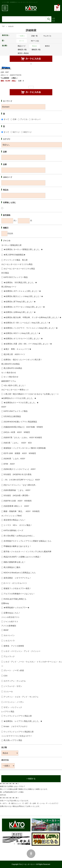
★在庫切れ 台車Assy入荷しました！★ (20, 312)
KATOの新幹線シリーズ (13, 530)
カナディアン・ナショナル (15, 681)
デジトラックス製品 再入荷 (16, 260)
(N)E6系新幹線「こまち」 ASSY (17, 490)
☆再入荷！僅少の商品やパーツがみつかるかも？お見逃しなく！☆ (31, 394)
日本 (15, 119)
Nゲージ (16, 132)
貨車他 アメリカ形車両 (14, 646)
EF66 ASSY (9, 464)
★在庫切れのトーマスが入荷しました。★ (21, 403)
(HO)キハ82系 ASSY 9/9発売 (17, 432)
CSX (6, 676)
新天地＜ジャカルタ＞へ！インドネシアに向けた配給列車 (28, 552)
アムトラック (9, 656)
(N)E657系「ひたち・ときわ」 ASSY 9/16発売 (23, 437)
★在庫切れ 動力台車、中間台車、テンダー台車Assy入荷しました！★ (33, 317)
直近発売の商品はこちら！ (15, 520)
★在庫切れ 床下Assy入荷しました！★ (20, 302)
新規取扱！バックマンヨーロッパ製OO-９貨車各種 (25, 448)
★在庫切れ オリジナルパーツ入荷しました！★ (23, 339)
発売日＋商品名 (23, 53)
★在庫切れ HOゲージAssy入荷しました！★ (22, 333)
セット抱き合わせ (11, 377)
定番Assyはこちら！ (12, 613)
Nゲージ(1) (35, 41)
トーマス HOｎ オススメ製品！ (18, 525)
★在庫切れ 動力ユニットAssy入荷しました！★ (23, 296)
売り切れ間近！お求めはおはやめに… (19, 536)
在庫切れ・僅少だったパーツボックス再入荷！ (23, 360)
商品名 (34, 46)
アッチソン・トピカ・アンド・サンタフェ (21, 697)
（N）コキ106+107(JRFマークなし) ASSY (22, 480)
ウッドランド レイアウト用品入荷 (18, 716)
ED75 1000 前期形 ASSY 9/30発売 (20, 453)
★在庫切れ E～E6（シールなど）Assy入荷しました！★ (27, 323)
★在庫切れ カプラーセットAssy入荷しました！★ (24, 307)
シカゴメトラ (9, 641)
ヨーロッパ (36, 119)
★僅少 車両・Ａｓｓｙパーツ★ (17, 349)
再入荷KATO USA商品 (13, 368)
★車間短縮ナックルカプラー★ (17, 608)
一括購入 (22, 36)
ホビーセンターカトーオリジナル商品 (19, 269)
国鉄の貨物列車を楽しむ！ (15, 562)
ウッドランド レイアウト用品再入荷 (19, 732)
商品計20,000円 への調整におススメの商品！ (22, 557)
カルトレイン (9, 635)
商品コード (22, 46)
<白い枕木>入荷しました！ (15, 385)
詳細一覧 (34, 36)
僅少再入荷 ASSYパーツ (14, 354)
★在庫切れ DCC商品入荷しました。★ (20, 282)
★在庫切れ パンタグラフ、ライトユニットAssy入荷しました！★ (31, 328)
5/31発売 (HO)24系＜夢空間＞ (17, 495)
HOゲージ (27, 132)
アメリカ (24, 119)
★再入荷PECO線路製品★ (15, 255)
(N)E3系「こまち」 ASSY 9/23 (18, 443)
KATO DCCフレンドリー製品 (16, 277)
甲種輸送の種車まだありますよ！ (17, 546)
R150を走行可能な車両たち (15, 599)
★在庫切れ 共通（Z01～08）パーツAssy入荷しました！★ (28, 344)
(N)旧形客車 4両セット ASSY (16, 506)
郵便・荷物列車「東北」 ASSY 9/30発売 (22, 511)
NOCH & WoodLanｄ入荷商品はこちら (20, 573)
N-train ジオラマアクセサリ (16, 726)
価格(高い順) (36, 50)
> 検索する (31, 779)
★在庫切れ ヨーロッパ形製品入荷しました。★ (23, 249)
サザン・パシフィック (13, 707)
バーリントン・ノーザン (14, 702)
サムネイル (47, 36)
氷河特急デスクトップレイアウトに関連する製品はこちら (28, 541)
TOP (3, 26)
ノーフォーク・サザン (13, 686)
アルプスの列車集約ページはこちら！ (19, 594)
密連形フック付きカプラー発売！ (17, 588)
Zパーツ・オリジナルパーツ (15, 583)
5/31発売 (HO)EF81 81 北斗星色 (18, 474)
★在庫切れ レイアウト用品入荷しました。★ (23, 721)
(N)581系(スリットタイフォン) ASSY (20, 469)
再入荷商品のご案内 (12, 567)
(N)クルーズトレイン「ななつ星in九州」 (20, 485)
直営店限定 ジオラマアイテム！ (17, 578)
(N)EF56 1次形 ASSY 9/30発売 (18, 501)
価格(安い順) (22, 50)
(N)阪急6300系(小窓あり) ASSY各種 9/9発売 (23, 427)
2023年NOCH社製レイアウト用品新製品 (20, 422)
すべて (22, 41)
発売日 (47, 46)
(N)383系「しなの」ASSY (14, 459)
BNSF (6, 630)
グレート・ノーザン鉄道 (14, 670)
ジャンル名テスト (11, 622)
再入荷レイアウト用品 (13, 740)
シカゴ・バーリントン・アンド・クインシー (22, 651)
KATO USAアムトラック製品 (16, 411)
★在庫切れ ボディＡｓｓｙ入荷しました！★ (22, 291)
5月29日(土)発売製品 (12, 416)
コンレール (8, 692)
